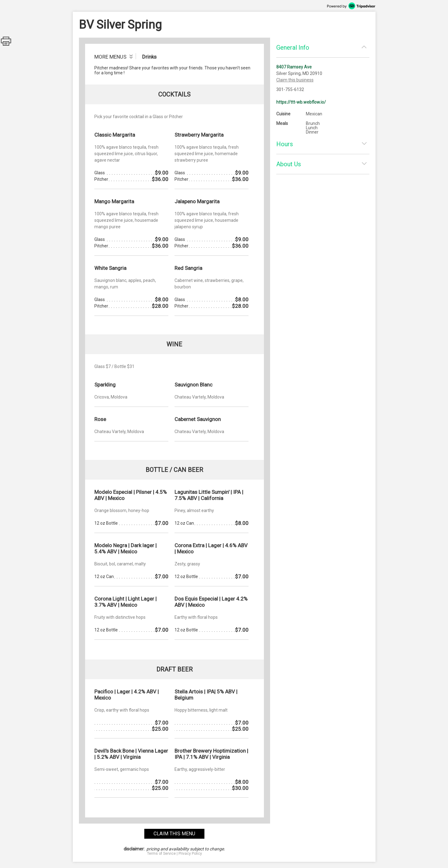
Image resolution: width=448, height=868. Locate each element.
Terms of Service (161, 854)
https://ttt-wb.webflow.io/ (301, 102)
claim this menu (174, 834)
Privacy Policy (190, 854)
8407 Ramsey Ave (294, 67)
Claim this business (295, 80)
